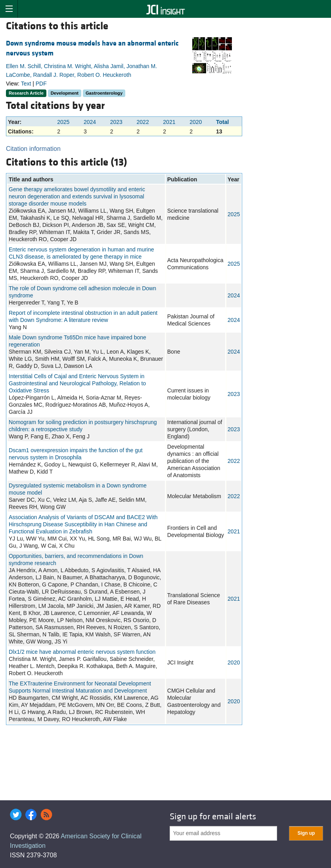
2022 (143, 122)
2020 (196, 122)
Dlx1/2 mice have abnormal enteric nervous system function (82, 652)
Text (26, 84)
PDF (41, 84)
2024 (90, 122)
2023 (116, 122)
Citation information (33, 149)
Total (222, 122)
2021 (169, 122)
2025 (63, 122)
